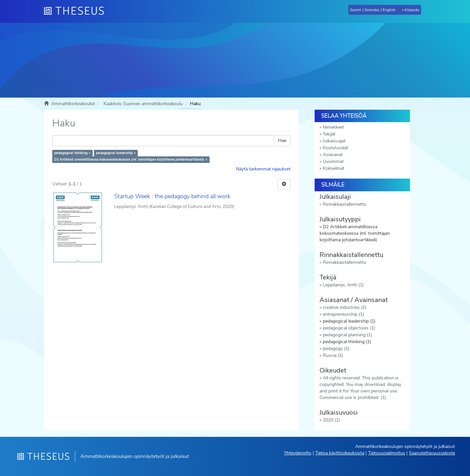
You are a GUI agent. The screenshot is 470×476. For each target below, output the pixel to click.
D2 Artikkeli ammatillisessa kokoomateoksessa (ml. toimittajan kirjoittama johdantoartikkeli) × (131, 159)
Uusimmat (333, 161)
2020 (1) (331, 420)
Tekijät (329, 134)
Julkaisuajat (334, 141)
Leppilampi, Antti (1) (343, 285)
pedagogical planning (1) (347, 335)
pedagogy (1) (336, 349)
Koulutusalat (336, 148)
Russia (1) (333, 355)
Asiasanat (333, 155)
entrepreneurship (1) (343, 314)
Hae (282, 141)
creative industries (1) (345, 307)
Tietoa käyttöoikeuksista (340, 453)
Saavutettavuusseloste (432, 453)
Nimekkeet (333, 127)
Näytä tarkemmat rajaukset (263, 169)
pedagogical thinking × (72, 153)
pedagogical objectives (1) (349, 328)
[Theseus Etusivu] (77, 11)
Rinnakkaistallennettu (345, 204)
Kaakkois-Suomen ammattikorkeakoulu (143, 104)
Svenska (372, 10)
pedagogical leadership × (116, 153)
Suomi (355, 10)
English (389, 10)
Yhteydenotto (298, 453)
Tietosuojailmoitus (387, 453)
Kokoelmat (334, 168)
